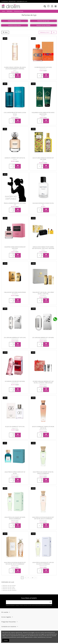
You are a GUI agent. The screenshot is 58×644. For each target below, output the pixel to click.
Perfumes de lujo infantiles (43, 25)
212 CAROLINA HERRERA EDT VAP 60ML (43, 338)
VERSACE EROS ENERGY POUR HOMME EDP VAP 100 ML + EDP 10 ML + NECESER (43, 248)
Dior (43, 205)
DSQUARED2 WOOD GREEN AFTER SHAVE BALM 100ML (43, 113)
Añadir (18, 76)
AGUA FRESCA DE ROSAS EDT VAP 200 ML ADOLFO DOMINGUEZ (43, 563)
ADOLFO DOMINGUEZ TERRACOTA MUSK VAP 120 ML (43, 427)
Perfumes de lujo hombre (14, 21)
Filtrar (5, 32)
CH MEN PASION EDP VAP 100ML (43, 67)
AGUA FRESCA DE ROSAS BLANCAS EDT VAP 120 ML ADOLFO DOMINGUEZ (43, 518)
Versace (43, 250)
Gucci (43, 161)
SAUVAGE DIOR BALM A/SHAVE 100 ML (43, 203)
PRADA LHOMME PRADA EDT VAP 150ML (15, 203)
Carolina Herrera (43, 69)
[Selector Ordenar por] (45, 32)
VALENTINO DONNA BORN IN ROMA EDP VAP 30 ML (15, 248)
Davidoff (15, 116)
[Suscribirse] (50, 602)
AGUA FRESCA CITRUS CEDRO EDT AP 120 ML (15, 473)
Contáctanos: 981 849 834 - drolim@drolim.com (14, 1)
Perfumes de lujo (8, 582)
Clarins (15, 70)
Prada (15, 205)
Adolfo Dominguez (43, 430)
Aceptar (6, 640)
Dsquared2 (43, 116)
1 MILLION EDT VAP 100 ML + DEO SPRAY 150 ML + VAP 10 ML (43, 293)
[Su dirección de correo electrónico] (27, 602)
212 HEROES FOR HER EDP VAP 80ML (15, 381)
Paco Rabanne (15, 294)
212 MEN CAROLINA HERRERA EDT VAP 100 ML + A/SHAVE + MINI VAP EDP (43, 382)
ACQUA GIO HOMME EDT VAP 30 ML (15, 427)
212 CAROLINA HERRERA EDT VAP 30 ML (15, 338)
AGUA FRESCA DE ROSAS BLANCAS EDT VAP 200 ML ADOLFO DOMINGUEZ (15, 563)
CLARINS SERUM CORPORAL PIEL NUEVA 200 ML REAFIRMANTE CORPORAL (15, 68)
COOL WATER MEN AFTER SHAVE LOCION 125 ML (15, 113)
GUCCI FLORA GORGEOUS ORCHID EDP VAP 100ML (43, 159)
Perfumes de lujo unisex (14, 25)
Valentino (15, 250)
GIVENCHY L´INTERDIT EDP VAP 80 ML (15, 158)
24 (54, 32)
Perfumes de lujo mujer (43, 21)
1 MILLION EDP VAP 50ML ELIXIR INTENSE (15, 292)
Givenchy (15, 159)
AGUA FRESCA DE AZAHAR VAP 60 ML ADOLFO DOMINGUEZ (43, 473)
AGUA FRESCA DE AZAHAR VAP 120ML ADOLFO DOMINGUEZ (15, 518)
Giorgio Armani (15, 428)
